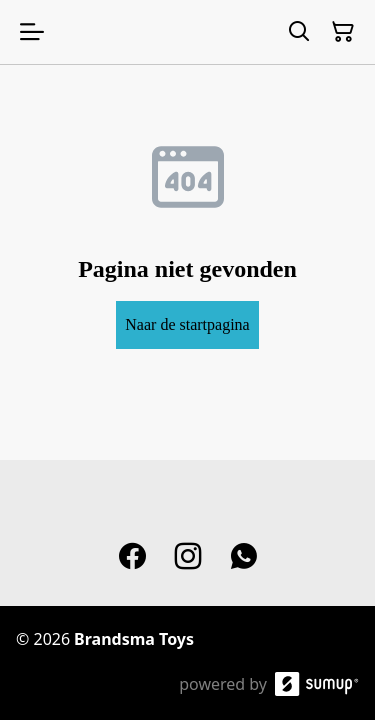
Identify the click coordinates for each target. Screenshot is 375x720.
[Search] (299, 32)
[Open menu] (32, 32)
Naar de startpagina (187, 324)
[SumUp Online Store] (317, 684)
